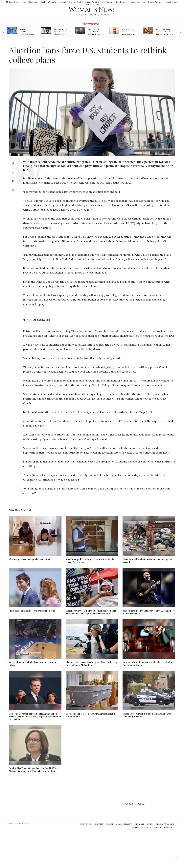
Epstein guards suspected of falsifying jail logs (94, 32)
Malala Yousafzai (138, 2)
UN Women (99, 824)
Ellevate (140, 824)
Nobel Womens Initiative (120, 824)
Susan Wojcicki (92, 2)
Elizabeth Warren (48, 2)
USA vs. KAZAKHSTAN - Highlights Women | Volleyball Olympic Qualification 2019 (27, 32)
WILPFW (158, 828)
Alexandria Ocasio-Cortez (71, 2)
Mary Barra (107, 2)
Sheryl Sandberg (30, 2)
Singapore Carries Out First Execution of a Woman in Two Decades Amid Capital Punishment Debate (91, 612)
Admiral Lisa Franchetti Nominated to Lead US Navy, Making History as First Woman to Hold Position (34, 770)
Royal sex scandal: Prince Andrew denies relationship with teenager (62, 32)
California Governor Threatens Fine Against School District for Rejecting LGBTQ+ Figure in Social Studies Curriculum (35, 717)
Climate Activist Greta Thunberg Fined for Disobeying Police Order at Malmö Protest (91, 664)
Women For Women (142, 828)
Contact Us (85, 824)
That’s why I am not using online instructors (30, 559)
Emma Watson (155, 2)
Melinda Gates (13, 2)
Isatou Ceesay (92, 4)
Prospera (169, 828)
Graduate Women (165, 824)
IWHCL (150, 824)
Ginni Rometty (121, 2)
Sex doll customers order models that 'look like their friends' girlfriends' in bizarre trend (165, 32)
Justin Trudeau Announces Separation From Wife (32, 611)
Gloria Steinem (171, 2)
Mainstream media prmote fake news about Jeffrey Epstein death (130, 32)
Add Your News (91, 24)
